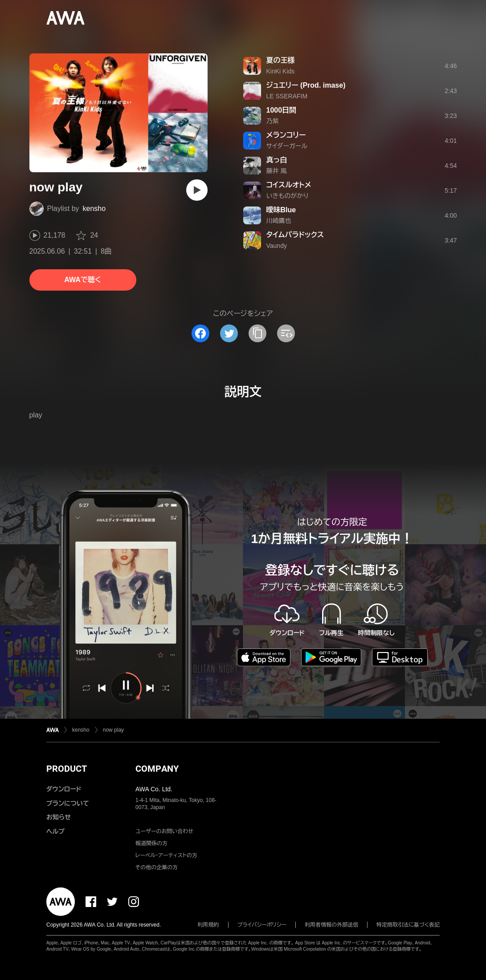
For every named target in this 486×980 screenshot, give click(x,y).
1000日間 (282, 110)
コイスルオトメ (289, 185)
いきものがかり (288, 196)
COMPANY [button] (157, 769)
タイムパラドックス (295, 235)
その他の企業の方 (157, 867)
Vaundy (277, 246)
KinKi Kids (281, 71)
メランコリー (286, 135)
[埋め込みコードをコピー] (286, 333)
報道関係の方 (151, 843)
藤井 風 (277, 171)
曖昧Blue (281, 210)
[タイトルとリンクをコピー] (257, 333)
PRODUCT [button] (67, 769)
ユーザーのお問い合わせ (164, 831)
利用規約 (208, 925)
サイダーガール (287, 146)
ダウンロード (64, 789)
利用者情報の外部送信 (331, 925)
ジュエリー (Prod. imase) (306, 85)
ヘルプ (55, 831)
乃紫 (273, 121)
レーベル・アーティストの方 (166, 855)
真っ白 (277, 160)
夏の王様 (281, 60)
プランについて (68, 803)
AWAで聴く (82, 280)
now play (113, 730)
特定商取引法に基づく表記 (408, 925)
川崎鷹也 (279, 221)
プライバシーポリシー (262, 925)
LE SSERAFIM (287, 96)
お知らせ (59, 817)
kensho (94, 209)
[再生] (197, 190)
